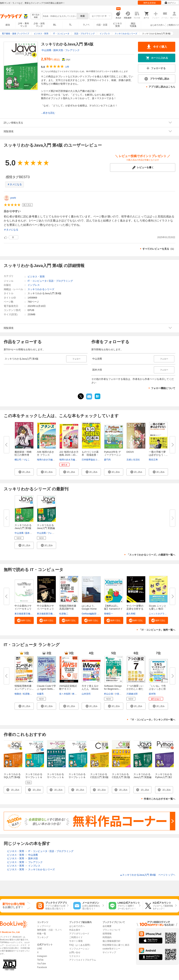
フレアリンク (72, 50)
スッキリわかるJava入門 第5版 (23, 527)
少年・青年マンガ (23, 25)
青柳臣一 (109, 614)
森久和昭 (131, 614)
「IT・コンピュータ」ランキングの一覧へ (152, 720)
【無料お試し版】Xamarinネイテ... (113, 609)
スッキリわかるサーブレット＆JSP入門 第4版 (77, 777)
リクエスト (75, 956)
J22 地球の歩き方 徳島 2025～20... (69, 453)
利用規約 (107, 937)
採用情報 (107, 934)
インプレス (34, 285)
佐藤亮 (40, 694)
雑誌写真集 (133, 25)
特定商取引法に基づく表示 (116, 945)
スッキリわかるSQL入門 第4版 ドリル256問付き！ (12, 779)
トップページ (44, 926)
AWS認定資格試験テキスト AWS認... (68, 689)
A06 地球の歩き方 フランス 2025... (45, 455)
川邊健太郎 (132, 694)
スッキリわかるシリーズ (41, 289)
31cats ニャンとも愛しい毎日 (158, 607)
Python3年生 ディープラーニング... (113, 455)
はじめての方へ (157, 25)
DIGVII (130, 452)
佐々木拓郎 (65, 694)
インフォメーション (79, 949)
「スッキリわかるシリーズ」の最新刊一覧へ (151, 555)
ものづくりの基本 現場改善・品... (90, 455)
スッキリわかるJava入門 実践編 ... (46, 528)
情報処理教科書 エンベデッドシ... (24, 687)
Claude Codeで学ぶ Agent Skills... (46, 687)
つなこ (26, 460)
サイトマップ (109, 952)
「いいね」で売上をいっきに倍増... (157, 689)
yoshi (13, 198)
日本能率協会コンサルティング (97, 460)
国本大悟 (58, 50)
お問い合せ (75, 952)
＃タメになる (15, 184)
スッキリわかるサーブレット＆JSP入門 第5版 (34, 777)
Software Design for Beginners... (113, 687)
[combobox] (59, 16)
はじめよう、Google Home (89, 607)
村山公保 (109, 694)
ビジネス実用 (117, 25)
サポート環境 (76, 941)
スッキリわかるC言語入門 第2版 (121, 776)
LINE (40, 949)
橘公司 (18, 460)
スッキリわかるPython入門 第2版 (164, 777)
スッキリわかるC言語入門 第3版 (99, 776)
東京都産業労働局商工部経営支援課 (32, 614)
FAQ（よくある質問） (80, 945)
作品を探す (75, 930)
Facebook (42, 967)
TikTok (40, 960)
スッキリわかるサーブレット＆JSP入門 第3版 (55, 777)
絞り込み (36, 16)
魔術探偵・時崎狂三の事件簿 (23, 453)
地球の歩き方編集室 (47, 460)
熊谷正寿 (153, 460)
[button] (24, 472)
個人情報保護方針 (112, 941)
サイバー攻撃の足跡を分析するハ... (135, 609)
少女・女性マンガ (39, 25)
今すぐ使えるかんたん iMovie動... (90, 689)
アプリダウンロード (79, 934)
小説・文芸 (102, 25)
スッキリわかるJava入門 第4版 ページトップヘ (148, 875)
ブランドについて (112, 930)
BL (55, 25)
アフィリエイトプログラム (83, 960)
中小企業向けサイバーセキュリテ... (23, 609)
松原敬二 (64, 614)
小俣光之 (119, 694)
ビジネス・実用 (36, 277)
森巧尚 (107, 460)
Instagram (42, 956)
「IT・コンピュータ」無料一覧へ (157, 630)
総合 (8, 25)
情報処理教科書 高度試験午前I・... (68, 609)
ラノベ (86, 25)
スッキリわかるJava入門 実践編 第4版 (142, 777)
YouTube (41, 964)
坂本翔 (152, 694)
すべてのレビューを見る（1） (159, 249)
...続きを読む (48, 113)
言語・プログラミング (61, 281)
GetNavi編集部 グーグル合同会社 (98, 614)
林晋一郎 (77, 694)
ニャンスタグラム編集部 (161, 614)
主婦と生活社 (133, 460)
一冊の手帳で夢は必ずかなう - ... (158, 453)
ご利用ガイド (173, 25)
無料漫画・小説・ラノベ (49, 930)
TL (70, 25)
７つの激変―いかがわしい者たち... (135, 689)
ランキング (43, 937)
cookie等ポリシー (111, 949)
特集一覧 (42, 934)
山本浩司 (86, 694)
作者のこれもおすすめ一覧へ (160, 799)
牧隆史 (18, 694)
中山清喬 (46, 50)
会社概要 (107, 926)
